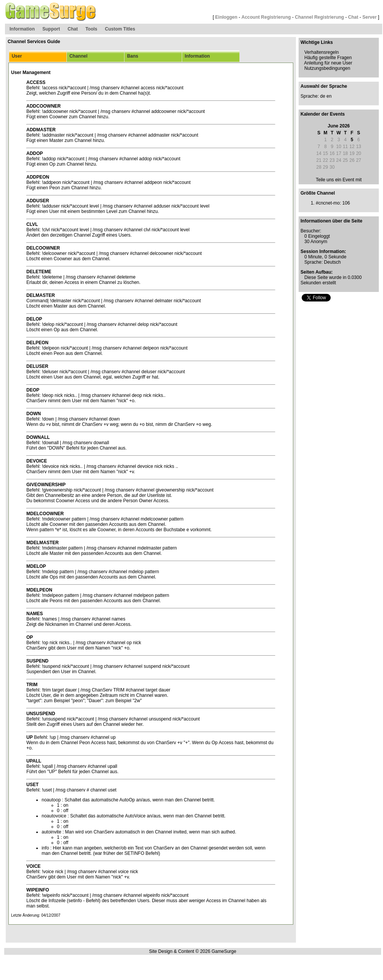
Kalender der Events (323, 114)
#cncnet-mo (328, 203)
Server (369, 17)
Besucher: (311, 231)
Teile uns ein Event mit (339, 180)
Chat (353, 17)
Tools (91, 29)
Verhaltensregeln (322, 52)
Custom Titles (120, 29)
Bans (131, 56)
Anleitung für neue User (328, 63)
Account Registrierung (266, 17)
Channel (77, 56)
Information (22, 29)
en (329, 96)
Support (51, 29)
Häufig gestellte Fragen (328, 58)
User (15, 56)
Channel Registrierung (319, 17)
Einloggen (226, 17)
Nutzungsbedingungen (327, 68)
